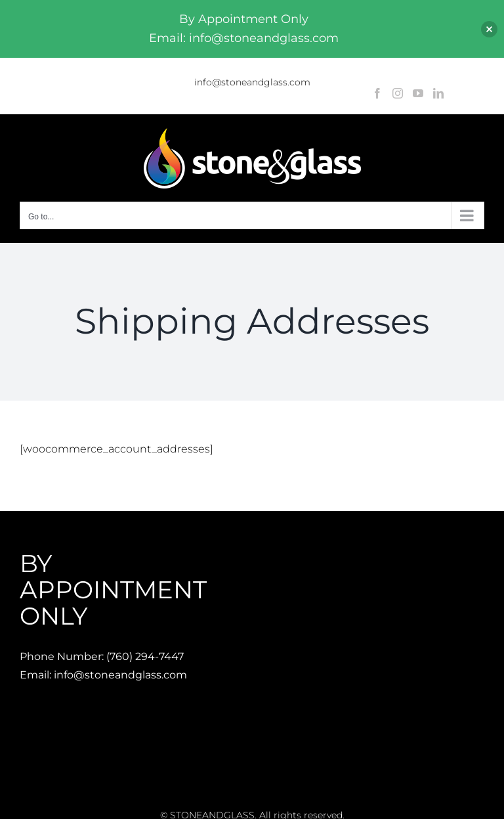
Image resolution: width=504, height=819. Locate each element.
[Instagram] (398, 93)
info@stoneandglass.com (252, 82)
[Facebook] (377, 93)
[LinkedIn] (438, 93)
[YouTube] (418, 93)
